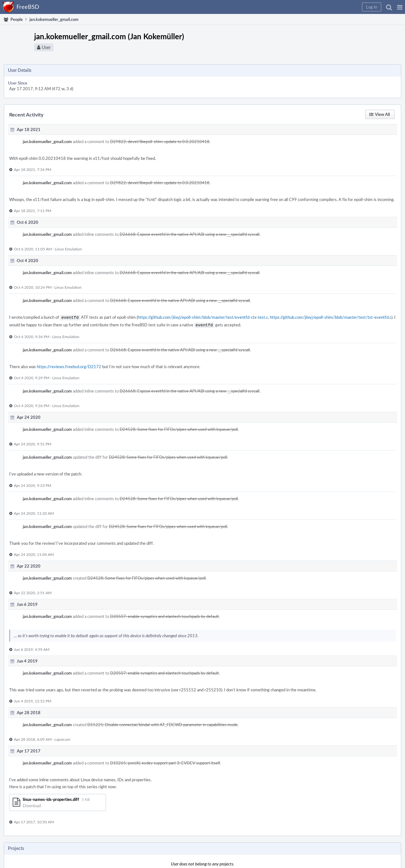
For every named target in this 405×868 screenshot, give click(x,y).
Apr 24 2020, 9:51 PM (33, 443)
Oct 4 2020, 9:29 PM (32, 376)
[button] (400, 7)
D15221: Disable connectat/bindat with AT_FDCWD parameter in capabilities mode (162, 723)
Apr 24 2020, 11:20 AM (34, 512)
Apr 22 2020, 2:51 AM (33, 591)
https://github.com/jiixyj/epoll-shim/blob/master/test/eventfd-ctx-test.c (203, 317)
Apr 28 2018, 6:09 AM (33, 738)
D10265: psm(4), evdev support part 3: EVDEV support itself (165, 762)
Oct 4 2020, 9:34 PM (32, 335)
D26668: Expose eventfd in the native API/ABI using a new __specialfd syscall (190, 234)
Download (32, 804)
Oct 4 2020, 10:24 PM (33, 287)
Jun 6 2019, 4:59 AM (32, 648)
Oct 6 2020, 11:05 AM (33, 249)
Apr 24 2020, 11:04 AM (34, 553)
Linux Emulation (68, 249)
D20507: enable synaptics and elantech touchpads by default (165, 615)
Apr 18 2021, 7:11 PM (33, 211)
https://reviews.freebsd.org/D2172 (69, 365)
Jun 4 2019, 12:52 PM (33, 700)
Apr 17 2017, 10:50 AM (34, 821)
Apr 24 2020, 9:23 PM (33, 484)
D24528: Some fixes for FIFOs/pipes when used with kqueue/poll (179, 428)
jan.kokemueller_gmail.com (47, 142)
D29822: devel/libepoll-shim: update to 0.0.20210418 (160, 142)
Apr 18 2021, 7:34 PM (33, 169)
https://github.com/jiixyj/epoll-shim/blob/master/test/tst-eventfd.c (331, 317)
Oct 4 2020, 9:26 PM (32, 404)
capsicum (62, 738)
